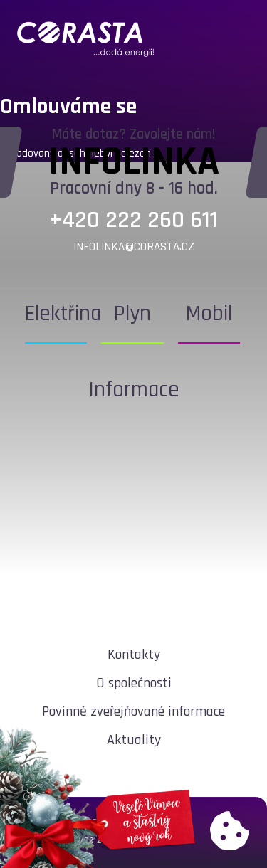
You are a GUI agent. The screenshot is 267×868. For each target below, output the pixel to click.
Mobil (209, 314)
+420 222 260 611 (133, 220)
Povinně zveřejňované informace (133, 711)
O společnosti (134, 683)
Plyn (132, 314)
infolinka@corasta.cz (134, 247)
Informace (134, 390)
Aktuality (134, 740)
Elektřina (63, 314)
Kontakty (134, 655)
